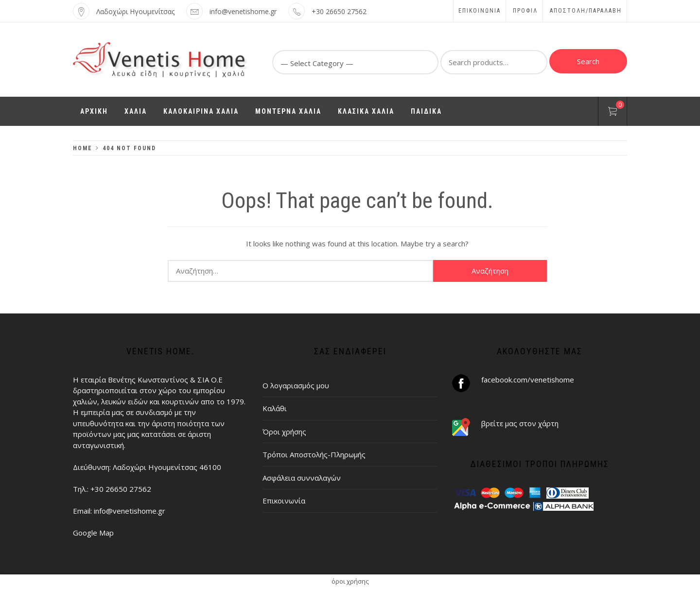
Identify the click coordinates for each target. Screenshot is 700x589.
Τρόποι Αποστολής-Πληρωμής (314, 454)
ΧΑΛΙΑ (136, 111)
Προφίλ (525, 11)
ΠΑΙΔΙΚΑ (426, 111)
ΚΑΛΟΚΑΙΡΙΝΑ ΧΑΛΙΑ (201, 111)
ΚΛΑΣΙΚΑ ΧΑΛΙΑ (366, 111)
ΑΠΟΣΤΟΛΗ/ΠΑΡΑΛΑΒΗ (586, 11)
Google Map (93, 533)
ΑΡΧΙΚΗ (94, 111)
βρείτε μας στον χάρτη (520, 423)
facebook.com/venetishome (528, 380)
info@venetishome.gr (243, 11)
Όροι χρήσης (284, 432)
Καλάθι (275, 408)
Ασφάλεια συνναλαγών (302, 478)
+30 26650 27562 (339, 11)
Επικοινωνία (480, 11)
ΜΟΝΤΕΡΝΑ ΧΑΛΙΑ (288, 111)
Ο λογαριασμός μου (296, 385)
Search (588, 61)
